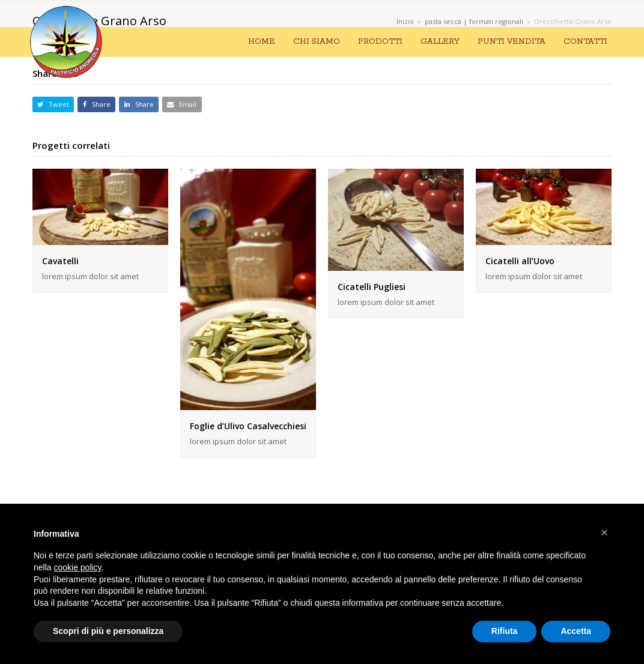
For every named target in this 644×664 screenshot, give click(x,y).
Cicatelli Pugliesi (372, 287)
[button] (53, 105)
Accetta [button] (576, 631)
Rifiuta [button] (505, 631)
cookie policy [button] (77, 567)
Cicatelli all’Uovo (520, 261)
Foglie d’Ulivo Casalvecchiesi (248, 426)
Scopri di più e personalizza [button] (108, 631)
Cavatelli (60, 261)
